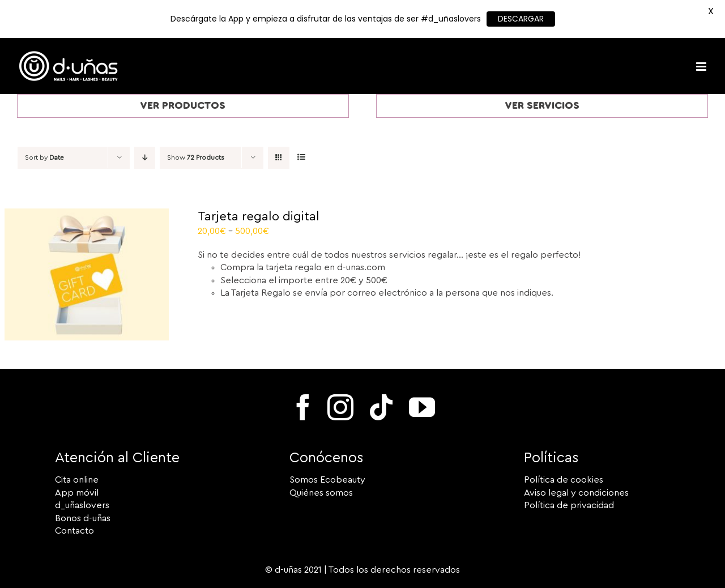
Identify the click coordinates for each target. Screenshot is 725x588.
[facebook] (303, 407)
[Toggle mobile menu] (702, 67)
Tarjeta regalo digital (259, 216)
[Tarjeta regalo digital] (87, 215)
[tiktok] (381, 407)
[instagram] (340, 407)
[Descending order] (145, 158)
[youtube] (422, 407)
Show (196, 157)
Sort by (44, 157)
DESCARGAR (521, 19)
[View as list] (301, 158)
